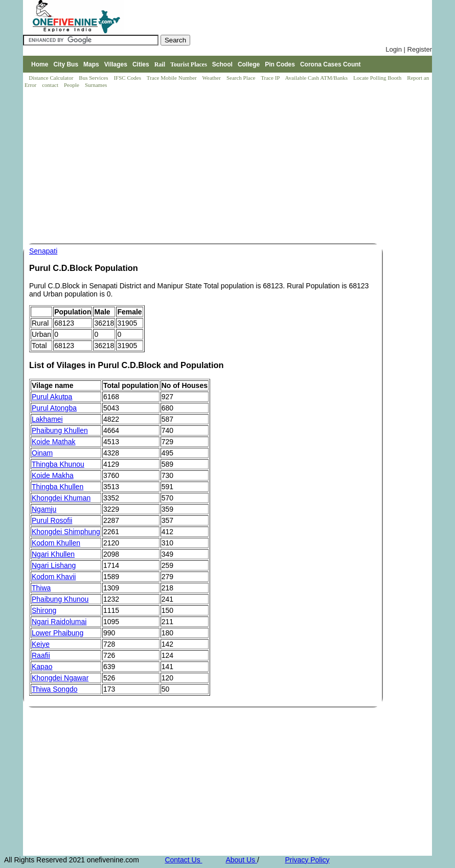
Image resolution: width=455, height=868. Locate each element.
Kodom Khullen (56, 543)
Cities (141, 64)
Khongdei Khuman (61, 498)
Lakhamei (47, 419)
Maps (91, 64)
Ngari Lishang (54, 565)
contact (51, 85)
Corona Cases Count (331, 64)
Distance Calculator (51, 78)
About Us (241, 860)
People (72, 85)
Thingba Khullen (58, 487)
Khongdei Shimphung (66, 532)
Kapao (42, 667)
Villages (116, 64)
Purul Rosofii (52, 520)
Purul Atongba (54, 408)
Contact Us (183, 860)
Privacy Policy (307, 860)
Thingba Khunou (58, 464)
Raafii (41, 655)
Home (40, 64)
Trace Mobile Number (173, 78)
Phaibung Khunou (60, 599)
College (249, 64)
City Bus (66, 64)
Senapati (43, 251)
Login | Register (409, 49)
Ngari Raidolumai (59, 622)
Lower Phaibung (58, 633)
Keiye (41, 644)
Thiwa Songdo (55, 689)
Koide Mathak (54, 442)
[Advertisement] (230, 167)
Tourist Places (189, 64)
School (222, 64)
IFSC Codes (128, 78)
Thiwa (41, 588)
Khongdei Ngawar (60, 678)
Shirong (44, 610)
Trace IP (271, 78)
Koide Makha (53, 475)
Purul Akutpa (52, 397)
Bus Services (93, 78)
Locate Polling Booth (378, 78)
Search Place (242, 78)
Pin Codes (280, 64)
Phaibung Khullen (60, 430)
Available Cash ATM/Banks (317, 78)
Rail (160, 64)
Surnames (96, 85)
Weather (212, 78)
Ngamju (44, 509)
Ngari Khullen (53, 554)
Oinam (42, 453)
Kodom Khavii (54, 577)
